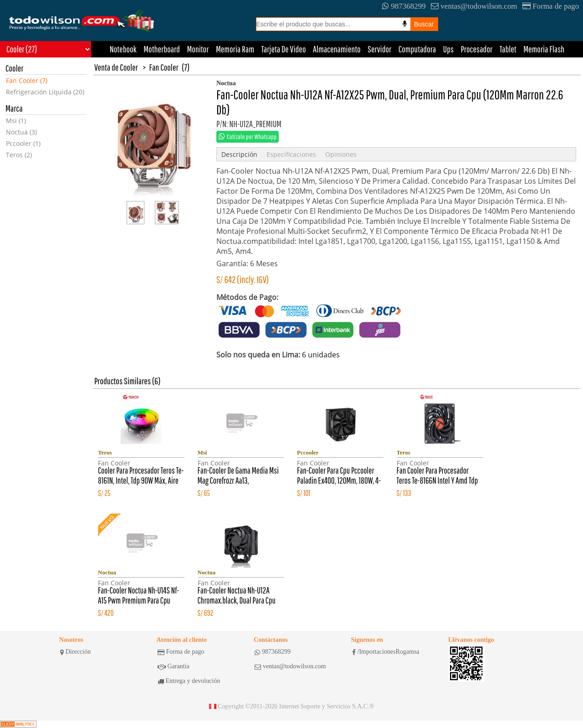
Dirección (75, 652)
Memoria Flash (544, 49)
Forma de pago (551, 6)
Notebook (123, 49)
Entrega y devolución (189, 681)
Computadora (417, 49)
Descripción (239, 154)
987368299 (404, 6)
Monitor (198, 49)
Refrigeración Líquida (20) (45, 92)
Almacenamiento (337, 49)
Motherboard (162, 49)
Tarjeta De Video (283, 49)
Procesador (477, 49)
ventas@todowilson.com (474, 6)
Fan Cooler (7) (27, 80)
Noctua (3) (21, 132)
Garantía (174, 666)
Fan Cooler (164, 67)
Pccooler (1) (23, 143)
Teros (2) (19, 155)
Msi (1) (16, 121)
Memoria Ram (235, 49)
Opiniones (341, 154)
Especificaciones (291, 154)
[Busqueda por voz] (405, 24)
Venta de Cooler (116, 67)
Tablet (508, 49)
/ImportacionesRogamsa (386, 652)
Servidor (379, 49)
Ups (448, 49)
